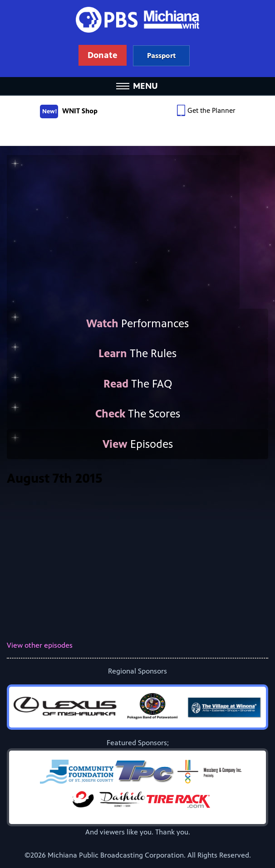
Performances (137, 324)
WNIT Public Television (137, 39)
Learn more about (161, 56)
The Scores (138, 414)
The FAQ (138, 384)
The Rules (137, 354)
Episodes (138, 444)
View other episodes (40, 645)
